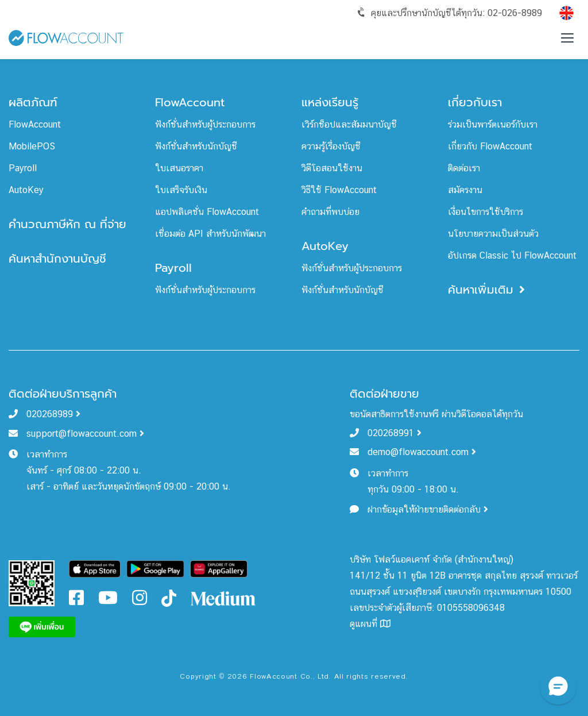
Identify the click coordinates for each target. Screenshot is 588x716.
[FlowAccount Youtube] (108, 601)
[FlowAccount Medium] (224, 597)
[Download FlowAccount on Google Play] (155, 568)
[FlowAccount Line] (42, 626)
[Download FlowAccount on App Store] (95, 568)
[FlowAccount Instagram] (140, 601)
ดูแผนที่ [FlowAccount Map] (370, 624)
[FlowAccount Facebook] (76, 601)
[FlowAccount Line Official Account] (32, 582)
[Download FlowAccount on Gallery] (219, 568)
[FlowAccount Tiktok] (169, 597)
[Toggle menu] (567, 38)
